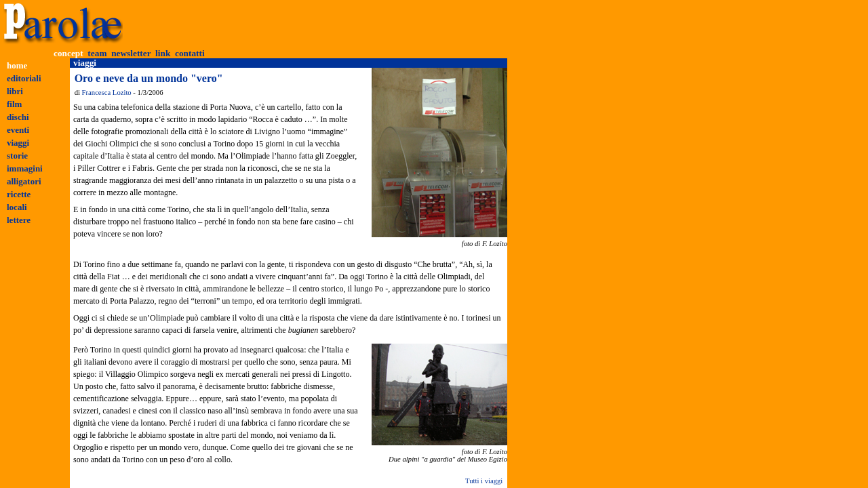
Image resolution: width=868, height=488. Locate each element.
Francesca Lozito (107, 93)
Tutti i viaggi (484, 481)
